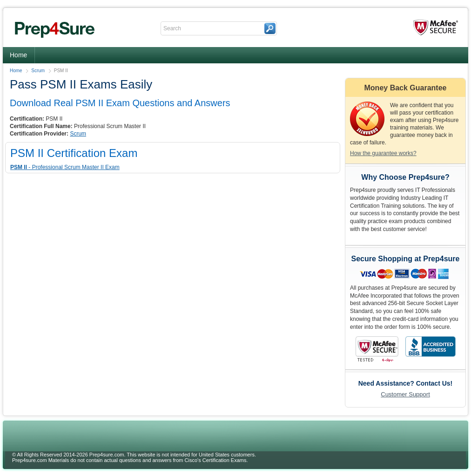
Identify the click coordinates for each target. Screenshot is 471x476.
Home (18, 55)
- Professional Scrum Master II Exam (65, 167)
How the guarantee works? (383, 153)
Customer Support (405, 394)
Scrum (38, 71)
